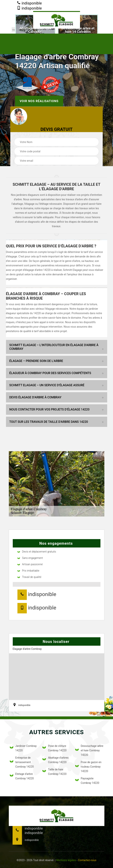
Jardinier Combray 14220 (23, 748)
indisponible (29, 3)
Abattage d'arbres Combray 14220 (55, 760)
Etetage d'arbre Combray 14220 (22, 776)
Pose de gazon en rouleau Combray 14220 (88, 767)
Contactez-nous (87, 860)
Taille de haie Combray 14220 (54, 772)
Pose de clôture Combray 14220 (54, 748)
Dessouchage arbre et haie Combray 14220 (89, 750)
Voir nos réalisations (39, 101)
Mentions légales (66, 860)
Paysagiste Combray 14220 (87, 781)
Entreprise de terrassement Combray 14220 (22, 762)
